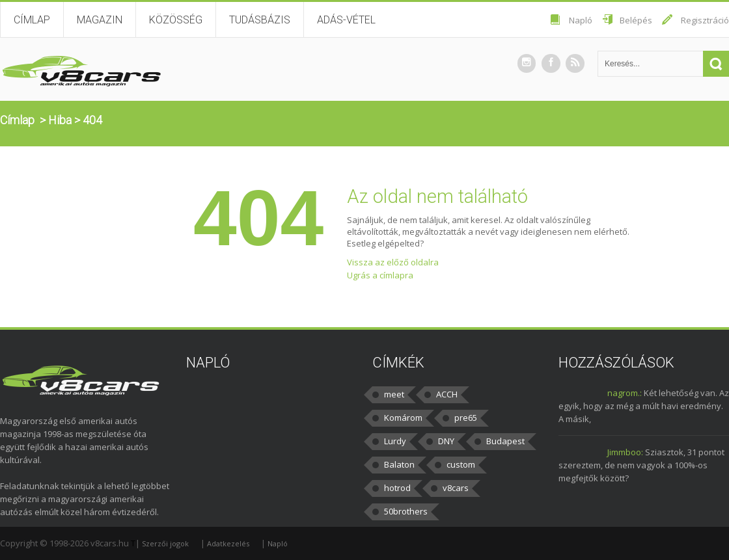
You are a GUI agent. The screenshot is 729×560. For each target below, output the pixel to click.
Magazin (100, 20)
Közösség (176, 20)
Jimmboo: (625, 452)
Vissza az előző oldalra (393, 262)
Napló (581, 20)
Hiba (60, 120)
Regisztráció (705, 20)
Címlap (32, 20)
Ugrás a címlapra (380, 275)
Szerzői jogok (165, 543)
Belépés (636, 20)
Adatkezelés (228, 543)
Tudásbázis (260, 20)
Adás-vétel (346, 20)
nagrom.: (625, 393)
